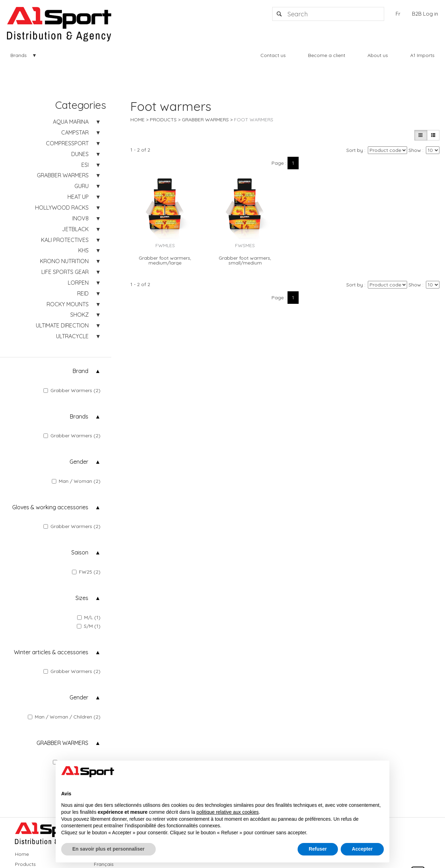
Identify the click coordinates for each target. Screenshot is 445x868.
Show (415, 150)
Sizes (82, 598)
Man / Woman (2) (76, 481)
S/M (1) (89, 626)
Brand (80, 371)
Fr (398, 14)
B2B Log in (425, 14)
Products (163, 120)
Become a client (327, 55)
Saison (80, 552)
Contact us (273, 55)
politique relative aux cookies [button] (228, 812)
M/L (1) (89, 617)
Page (278, 163)
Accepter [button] (362, 849)
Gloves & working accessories (50, 507)
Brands (19, 55)
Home (137, 120)
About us (378, 55)
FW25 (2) (86, 572)
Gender (79, 462)
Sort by (355, 150)
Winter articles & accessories (51, 652)
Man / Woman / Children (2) (64, 717)
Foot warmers (254, 120)
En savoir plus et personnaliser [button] (108, 849)
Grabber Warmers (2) (72, 390)
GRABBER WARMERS (62, 743)
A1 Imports (422, 55)
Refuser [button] (318, 849)
